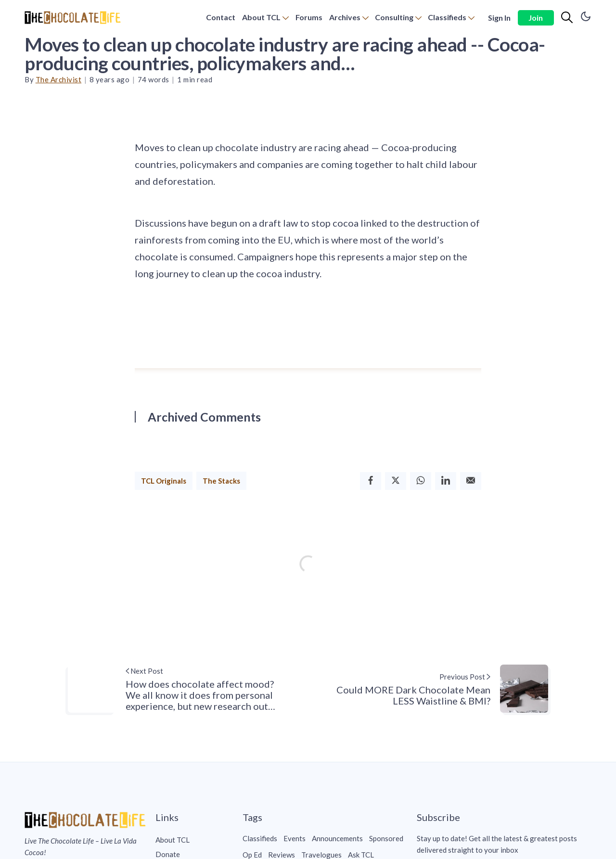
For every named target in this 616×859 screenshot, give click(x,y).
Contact (221, 17)
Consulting (394, 17)
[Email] (471, 481)
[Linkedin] (446, 481)
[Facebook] (371, 481)
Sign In (499, 18)
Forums (309, 17)
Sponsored (386, 838)
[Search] (567, 18)
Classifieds (447, 17)
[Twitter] (396, 481)
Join (536, 18)
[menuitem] (221, 18)
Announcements (337, 838)
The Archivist (59, 79)
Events (295, 838)
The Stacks (221, 481)
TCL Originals (164, 481)
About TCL (261, 17)
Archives (345, 17)
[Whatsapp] (421, 481)
